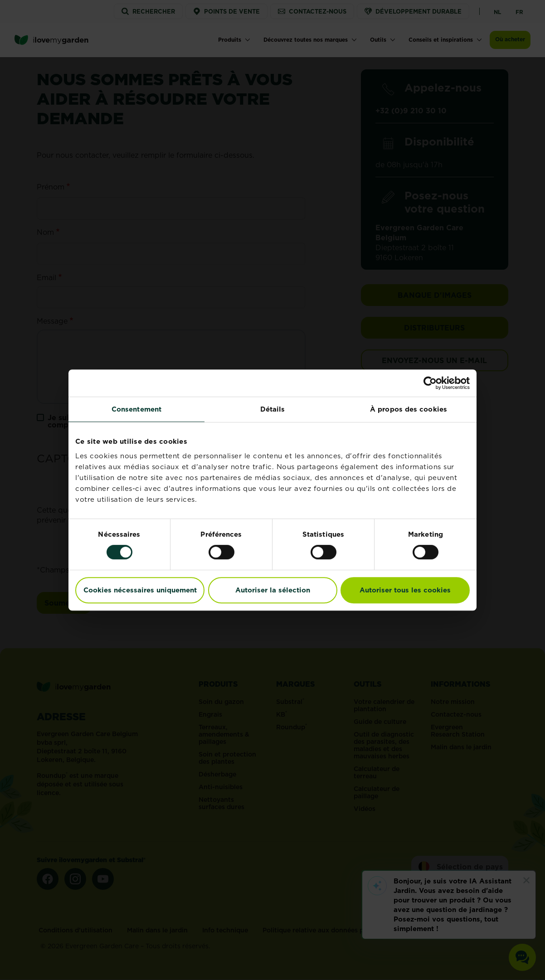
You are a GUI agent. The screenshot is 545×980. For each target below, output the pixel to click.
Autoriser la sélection (273, 590)
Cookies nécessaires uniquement (140, 590)
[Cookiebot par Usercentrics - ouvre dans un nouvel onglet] (430, 383)
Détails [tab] (273, 409)
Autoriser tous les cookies (405, 590)
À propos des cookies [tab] (409, 409)
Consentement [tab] (136, 409)
